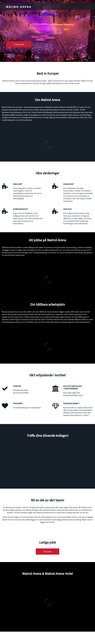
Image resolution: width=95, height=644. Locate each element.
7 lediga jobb (19, 44)
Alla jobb (48, 552)
